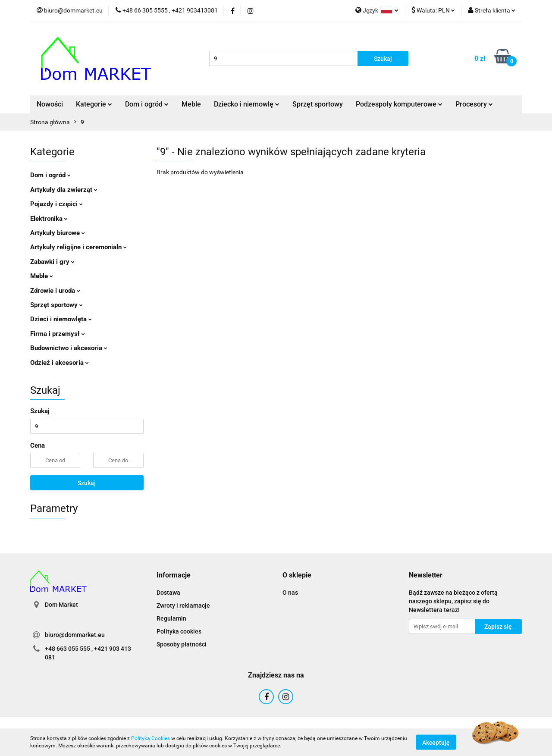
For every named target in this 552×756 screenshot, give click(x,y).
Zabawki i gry (52, 262)
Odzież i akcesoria (60, 363)
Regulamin (171, 618)
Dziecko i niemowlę (247, 104)
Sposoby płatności (182, 644)
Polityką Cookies (151, 738)
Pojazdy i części (56, 204)
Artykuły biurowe (58, 233)
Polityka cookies (179, 631)
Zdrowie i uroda (55, 291)
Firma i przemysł (58, 334)
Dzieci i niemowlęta (61, 319)
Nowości (50, 104)
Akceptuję (436, 742)
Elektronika (49, 219)
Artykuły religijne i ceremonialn (78, 247)
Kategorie (94, 104)
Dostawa (168, 593)
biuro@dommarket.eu (75, 635)
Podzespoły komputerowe (399, 104)
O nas (290, 593)
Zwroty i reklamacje (183, 605)
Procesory (474, 104)
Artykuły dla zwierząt (64, 190)
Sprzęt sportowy (318, 104)
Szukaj (87, 483)
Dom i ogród (147, 104)
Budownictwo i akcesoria (69, 348)
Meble (191, 104)
